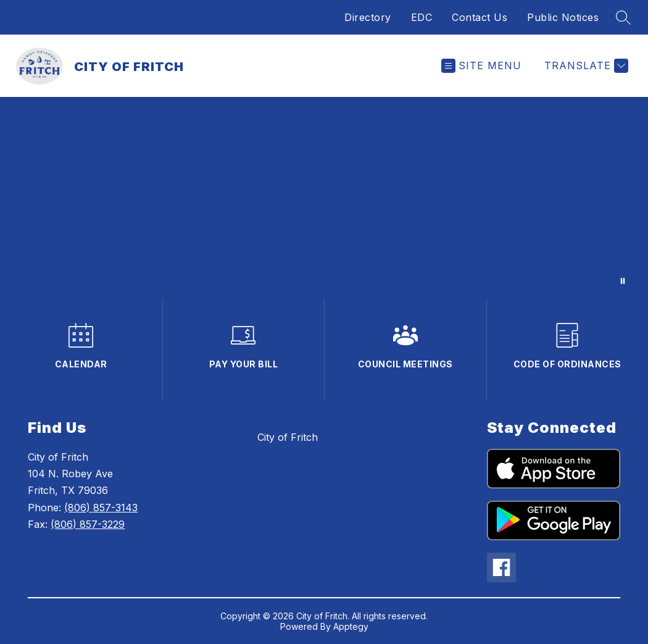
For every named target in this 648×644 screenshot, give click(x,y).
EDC (422, 17)
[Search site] (623, 17)
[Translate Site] (585, 66)
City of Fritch (288, 437)
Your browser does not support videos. (324, 198)
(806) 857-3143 (101, 508)
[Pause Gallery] (623, 281)
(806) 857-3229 (88, 524)
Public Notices (563, 17)
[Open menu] (481, 66)
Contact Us (480, 17)
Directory (368, 17)
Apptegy (351, 626)
